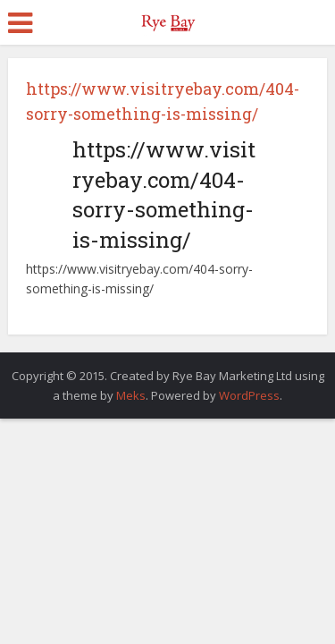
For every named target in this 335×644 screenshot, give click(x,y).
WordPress (249, 395)
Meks (131, 395)
